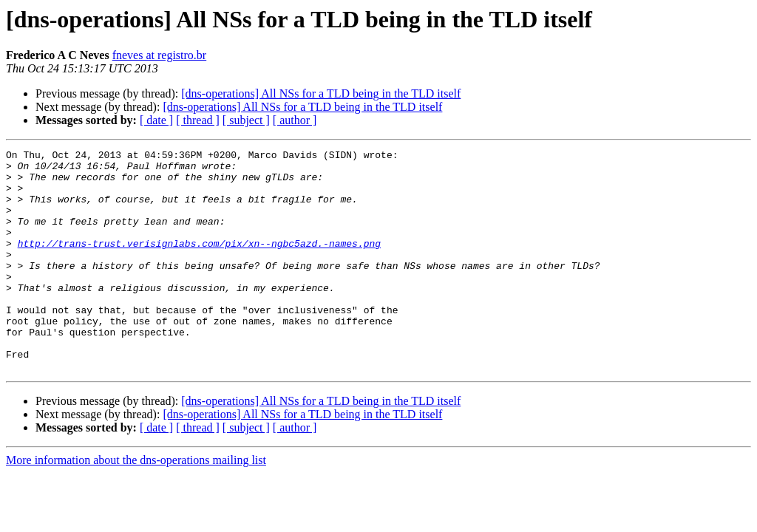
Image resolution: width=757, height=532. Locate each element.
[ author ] (295, 120)
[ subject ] (246, 120)
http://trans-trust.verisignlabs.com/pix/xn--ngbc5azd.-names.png (199, 263)
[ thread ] (198, 120)
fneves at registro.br (160, 55)
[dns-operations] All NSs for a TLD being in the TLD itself (321, 93)
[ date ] (156, 120)
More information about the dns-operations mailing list (136, 504)
